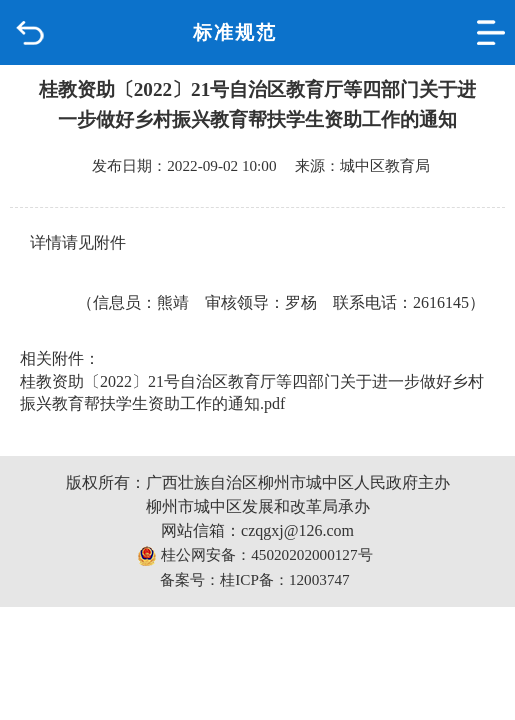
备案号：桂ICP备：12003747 (254, 579)
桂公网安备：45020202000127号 (254, 556)
